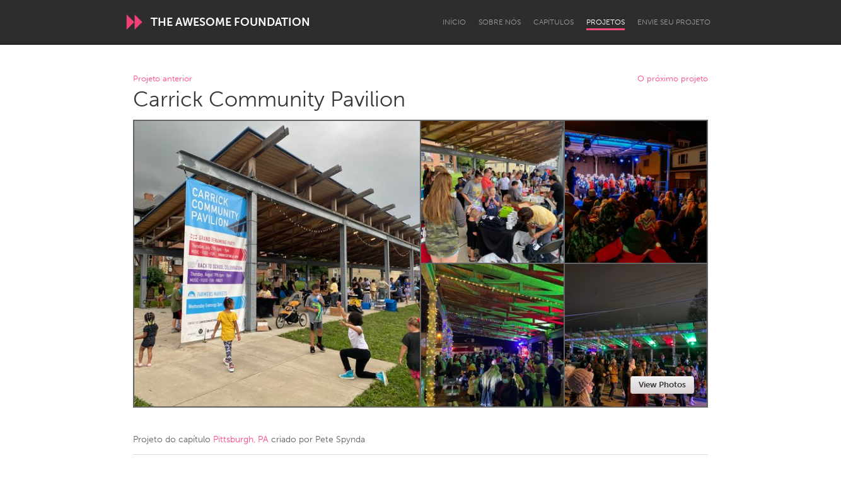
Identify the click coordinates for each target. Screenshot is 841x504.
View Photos (662, 385)
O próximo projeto (673, 79)
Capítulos (554, 22)
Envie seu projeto (674, 22)
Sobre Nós (500, 22)
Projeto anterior (163, 79)
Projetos (606, 22)
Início (454, 22)
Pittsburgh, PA (241, 439)
